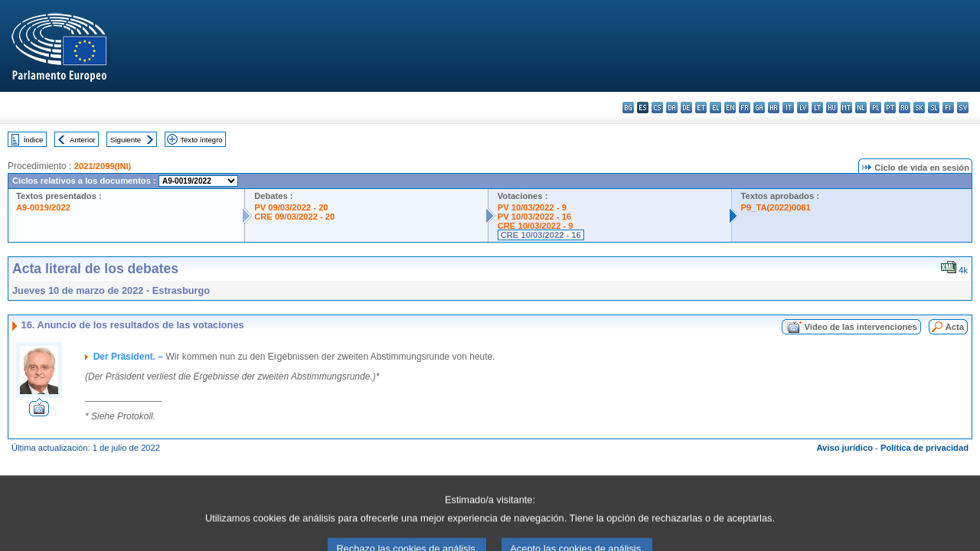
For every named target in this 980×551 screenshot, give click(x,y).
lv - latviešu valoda (803, 108)
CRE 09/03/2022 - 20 (294, 217)
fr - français (745, 108)
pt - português (890, 108)
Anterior (83, 140)
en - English (730, 108)
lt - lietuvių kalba (817, 108)
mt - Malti (846, 108)
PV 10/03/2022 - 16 (534, 217)
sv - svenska (963, 108)
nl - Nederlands (861, 108)
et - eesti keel (701, 108)
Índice (34, 140)
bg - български (628, 108)
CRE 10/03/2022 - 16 (541, 235)
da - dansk (672, 108)
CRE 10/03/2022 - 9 (536, 226)
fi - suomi (948, 108)
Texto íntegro (201, 140)
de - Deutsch (686, 108)
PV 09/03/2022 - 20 (291, 207)
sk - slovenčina (919, 108)
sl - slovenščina (934, 108)
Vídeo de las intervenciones (860, 327)
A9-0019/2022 (43, 207)
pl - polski (875, 108)
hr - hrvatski (774, 108)
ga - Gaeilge (759, 108)
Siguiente (126, 140)
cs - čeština (657, 108)
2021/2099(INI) (103, 166)
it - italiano (788, 108)
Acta (955, 327)
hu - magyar (832, 108)
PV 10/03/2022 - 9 (532, 207)
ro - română (905, 108)
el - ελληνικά (715, 108)
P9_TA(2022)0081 (776, 207)
